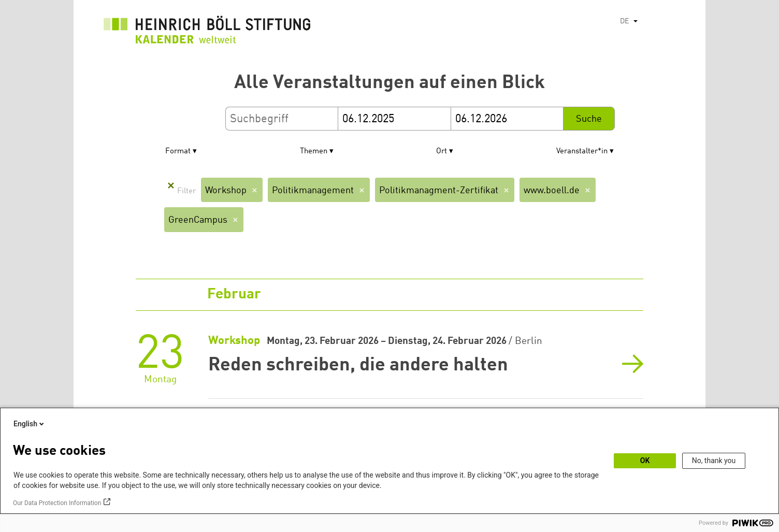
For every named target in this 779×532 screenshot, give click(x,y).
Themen (314, 152)
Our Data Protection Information (57, 503)
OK (645, 461)
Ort (442, 152)
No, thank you (714, 461)
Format (178, 152)
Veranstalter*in (582, 152)
